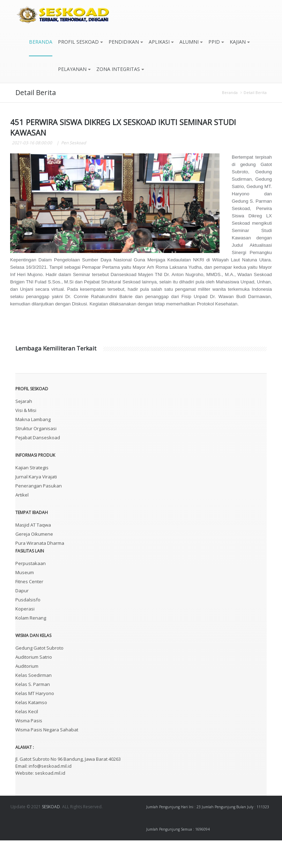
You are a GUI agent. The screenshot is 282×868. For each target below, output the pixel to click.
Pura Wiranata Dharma (40, 571)
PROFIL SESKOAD (80, 42)
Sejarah (24, 429)
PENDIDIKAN (126, 42)
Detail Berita (255, 92)
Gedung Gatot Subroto (39, 675)
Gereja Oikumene (34, 562)
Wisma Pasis (29, 748)
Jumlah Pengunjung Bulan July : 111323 (235, 834)
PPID (216, 42)
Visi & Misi (26, 438)
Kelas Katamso (31, 730)
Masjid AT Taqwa (33, 552)
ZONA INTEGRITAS (120, 69)
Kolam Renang (31, 645)
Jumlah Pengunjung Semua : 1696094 (178, 857)
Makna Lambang (33, 447)
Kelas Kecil (27, 739)
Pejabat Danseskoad (38, 465)
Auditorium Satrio (34, 685)
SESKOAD (51, 834)
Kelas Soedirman (34, 703)
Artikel (22, 522)
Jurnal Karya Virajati (36, 504)
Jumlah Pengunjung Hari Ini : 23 (173, 834)
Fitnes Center (29, 609)
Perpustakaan (31, 591)
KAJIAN (240, 42)
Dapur (22, 618)
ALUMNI (191, 42)
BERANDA (41, 42)
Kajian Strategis (32, 495)
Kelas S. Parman (33, 712)
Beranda (230, 92)
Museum (25, 600)
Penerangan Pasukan (39, 513)
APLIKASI (161, 42)
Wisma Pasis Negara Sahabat (47, 757)
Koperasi (25, 636)
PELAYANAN (74, 69)
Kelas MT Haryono (35, 721)
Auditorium (27, 694)
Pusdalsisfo (28, 627)
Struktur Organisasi (36, 456)
